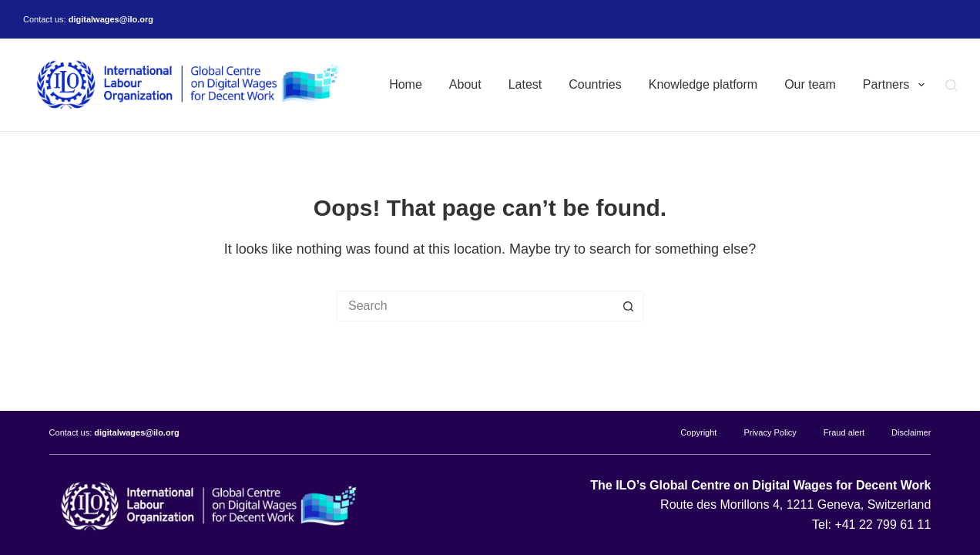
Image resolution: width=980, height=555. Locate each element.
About (465, 84)
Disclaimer (911, 432)
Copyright (698, 432)
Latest (525, 84)
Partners (897, 85)
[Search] (951, 85)
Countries (595, 84)
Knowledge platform (703, 84)
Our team (810, 84)
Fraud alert (844, 432)
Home (406, 84)
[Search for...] (475, 306)
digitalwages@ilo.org (111, 19)
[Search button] (629, 306)
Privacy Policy (770, 432)
